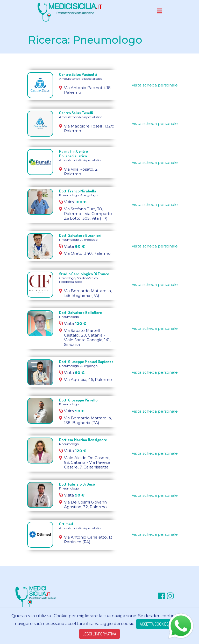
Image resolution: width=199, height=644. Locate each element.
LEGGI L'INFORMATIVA (99, 634)
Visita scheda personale (155, 85)
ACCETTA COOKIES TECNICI (160, 624)
